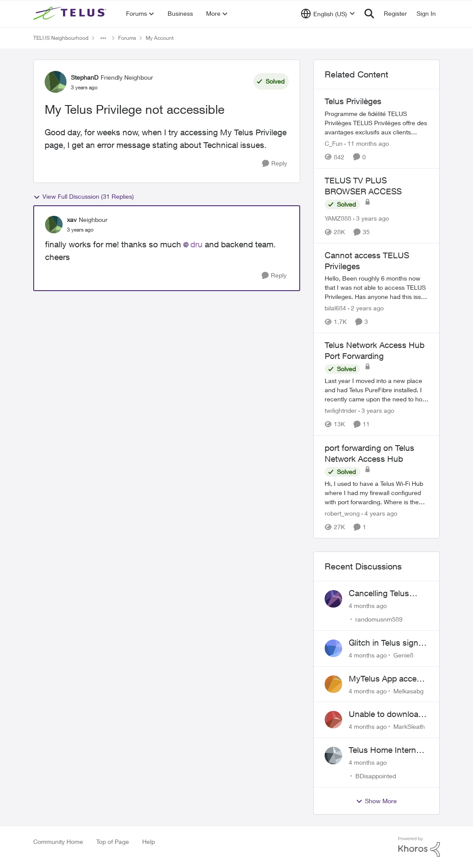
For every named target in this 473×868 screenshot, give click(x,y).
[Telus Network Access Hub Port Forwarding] (377, 390)
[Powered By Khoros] (419, 847)
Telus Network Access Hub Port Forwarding (375, 350)
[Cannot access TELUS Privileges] (377, 287)
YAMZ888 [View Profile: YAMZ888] (338, 218)
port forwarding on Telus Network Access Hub (370, 453)
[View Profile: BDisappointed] (333, 756)
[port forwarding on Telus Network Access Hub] (377, 493)
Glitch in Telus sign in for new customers (388, 643)
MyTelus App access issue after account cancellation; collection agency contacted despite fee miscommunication (389, 679)
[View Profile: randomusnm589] (333, 599)
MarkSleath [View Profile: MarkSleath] (409, 726)
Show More (376, 801)
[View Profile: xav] (54, 225)
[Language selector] (328, 14)
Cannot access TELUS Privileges (367, 261)
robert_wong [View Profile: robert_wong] (342, 513)
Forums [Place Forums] (127, 38)
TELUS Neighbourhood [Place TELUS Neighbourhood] (61, 38)
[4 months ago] (368, 606)
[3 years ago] (371, 218)
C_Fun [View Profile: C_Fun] (334, 143)
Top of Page (113, 842)
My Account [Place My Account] (160, 38)
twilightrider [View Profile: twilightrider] (341, 411)
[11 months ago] (367, 143)
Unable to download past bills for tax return (386, 714)
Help (149, 842)
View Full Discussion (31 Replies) (84, 197)
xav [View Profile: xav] (72, 220)
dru (196, 244)
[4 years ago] (379, 513)
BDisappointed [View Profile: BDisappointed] (376, 776)
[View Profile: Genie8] (333, 648)
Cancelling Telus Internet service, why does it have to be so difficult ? (387, 594)
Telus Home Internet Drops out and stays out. (386, 750)
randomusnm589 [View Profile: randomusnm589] (379, 619)
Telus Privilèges (353, 101)
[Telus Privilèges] (377, 123)
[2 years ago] (366, 308)
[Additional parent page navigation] (103, 38)
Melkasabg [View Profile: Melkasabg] (408, 691)
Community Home (58, 842)
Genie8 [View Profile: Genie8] (403, 655)
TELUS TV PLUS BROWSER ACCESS (363, 186)
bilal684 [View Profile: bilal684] (335, 308)
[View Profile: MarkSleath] (333, 720)
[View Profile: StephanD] (56, 82)
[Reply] (275, 163)
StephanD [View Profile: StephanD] (85, 77)
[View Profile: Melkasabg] (333, 684)
